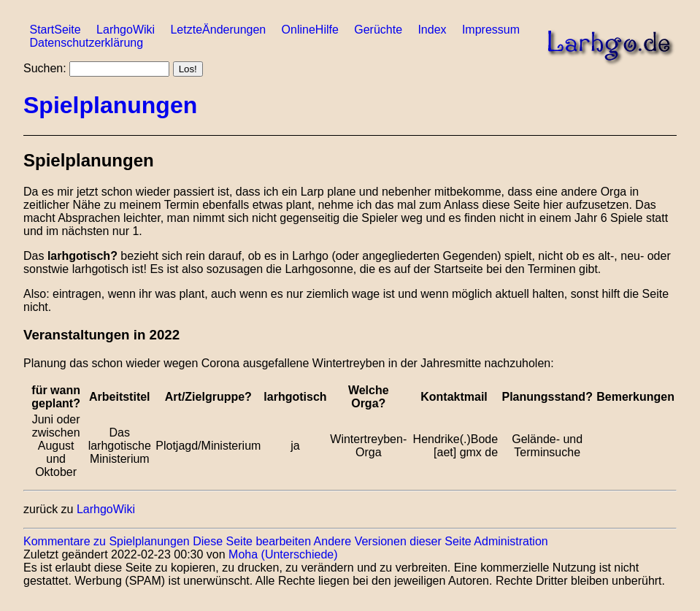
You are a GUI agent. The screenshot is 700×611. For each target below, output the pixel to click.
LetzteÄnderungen (218, 30)
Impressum (491, 30)
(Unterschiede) (300, 554)
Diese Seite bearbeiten (252, 541)
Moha (243, 554)
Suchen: (45, 68)
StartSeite (55, 30)
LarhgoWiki (126, 30)
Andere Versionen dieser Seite (393, 541)
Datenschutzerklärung (86, 43)
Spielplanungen (110, 105)
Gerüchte (378, 30)
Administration (511, 541)
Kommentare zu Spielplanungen (107, 541)
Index (432, 30)
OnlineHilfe (310, 30)
